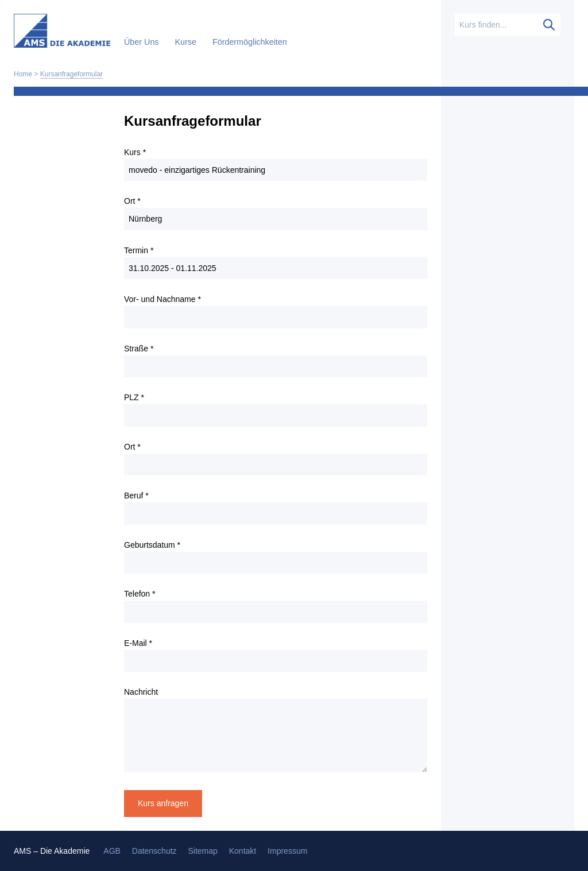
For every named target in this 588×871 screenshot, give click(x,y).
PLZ (134, 397)
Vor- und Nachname (163, 299)
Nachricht (141, 692)
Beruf (136, 495)
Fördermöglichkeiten (250, 42)
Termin (139, 250)
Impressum (287, 851)
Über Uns (143, 42)
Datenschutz (154, 851)
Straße (139, 349)
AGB (112, 851)
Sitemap (202, 851)
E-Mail (138, 643)
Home (23, 74)
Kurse (187, 42)
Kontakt (243, 851)
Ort (132, 201)
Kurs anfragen (163, 803)
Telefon (140, 594)
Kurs (135, 152)
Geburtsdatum (152, 545)
